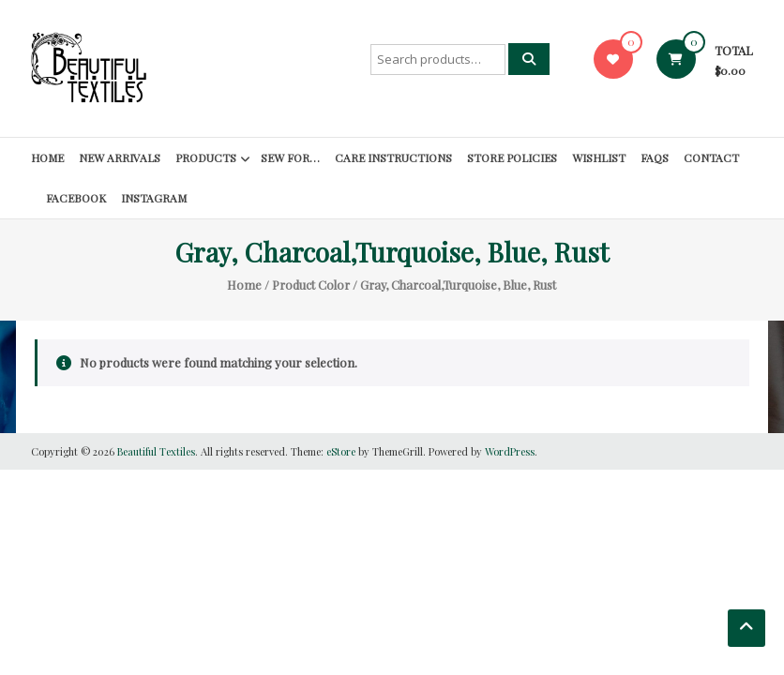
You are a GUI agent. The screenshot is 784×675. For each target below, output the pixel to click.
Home (47, 157)
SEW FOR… (290, 157)
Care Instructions (393, 157)
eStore (341, 451)
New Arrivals (120, 157)
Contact (711, 157)
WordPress (510, 451)
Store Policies (512, 157)
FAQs (655, 157)
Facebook (76, 198)
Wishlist (599, 157)
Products (206, 157)
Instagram (154, 198)
